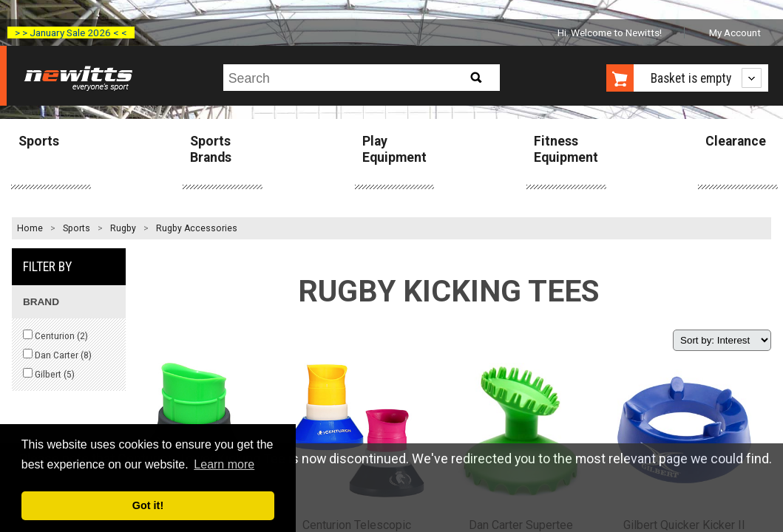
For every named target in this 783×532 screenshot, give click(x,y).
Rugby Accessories (197, 228)
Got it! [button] (148, 505)
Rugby (123, 228)
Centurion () (55, 335)
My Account (735, 33)
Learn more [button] (224, 464)
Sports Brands (211, 149)
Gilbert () (49, 374)
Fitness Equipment (566, 149)
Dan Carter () (57, 355)
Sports (39, 141)
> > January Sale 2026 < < (71, 33)
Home (30, 228)
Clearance (736, 141)
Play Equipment (394, 149)
